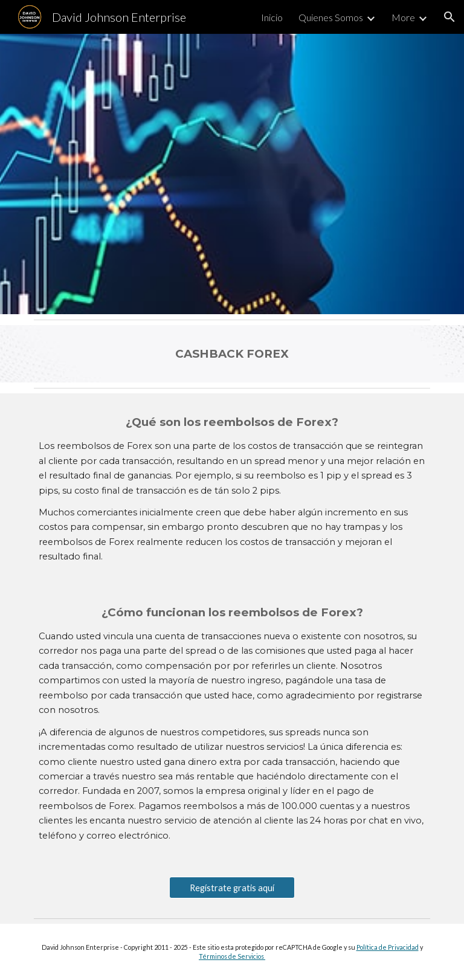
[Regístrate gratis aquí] (232, 888)
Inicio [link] (272, 17)
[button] (449, 17)
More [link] (403, 17)
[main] (232, 354)
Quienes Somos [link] (331, 17)
